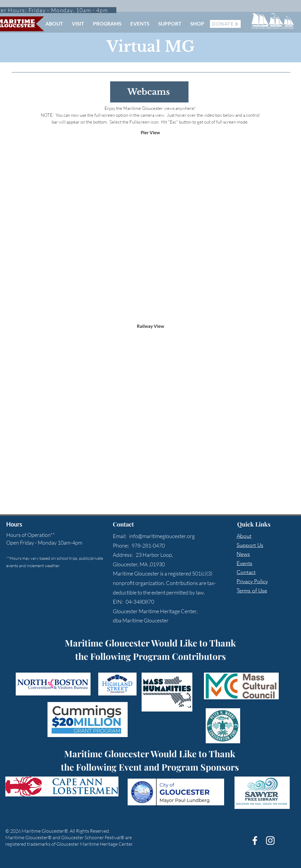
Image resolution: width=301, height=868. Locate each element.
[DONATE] (225, 24)
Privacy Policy (252, 581)
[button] (54, 24)
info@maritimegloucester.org (162, 536)
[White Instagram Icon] (270, 841)
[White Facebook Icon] (255, 841)
